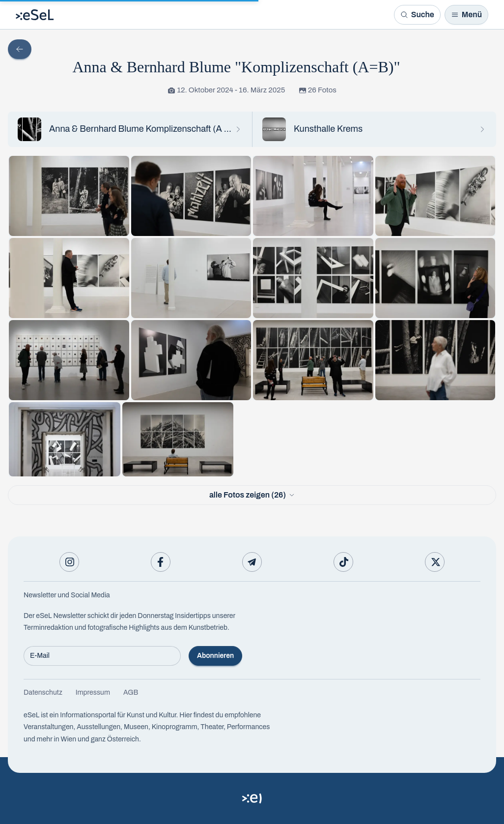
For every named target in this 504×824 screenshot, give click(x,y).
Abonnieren (215, 656)
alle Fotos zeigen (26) (252, 495)
